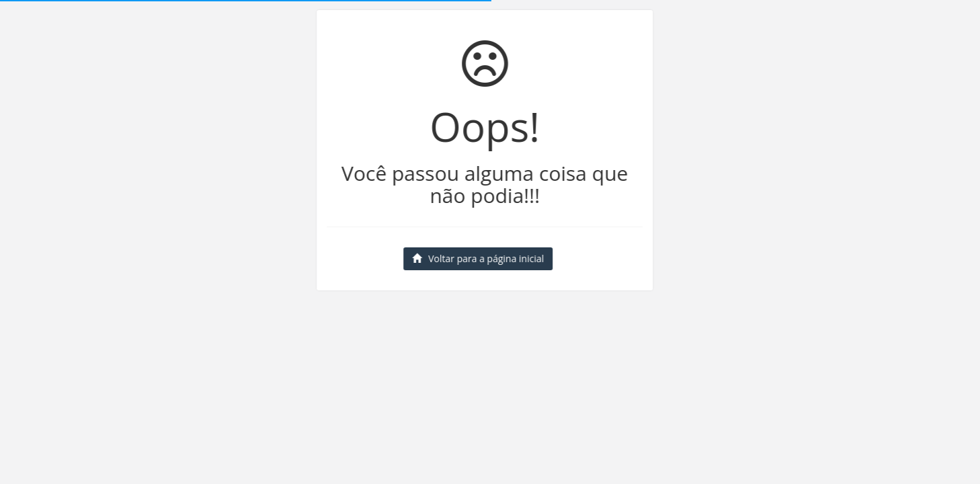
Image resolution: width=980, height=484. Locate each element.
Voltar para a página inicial (477, 258)
